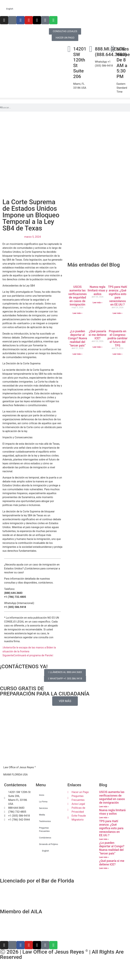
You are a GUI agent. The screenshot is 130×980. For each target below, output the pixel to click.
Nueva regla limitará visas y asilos (97, 290)
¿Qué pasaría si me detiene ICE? (97, 335)
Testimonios (45, 821)
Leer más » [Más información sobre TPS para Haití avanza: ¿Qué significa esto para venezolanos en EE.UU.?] (118, 313)
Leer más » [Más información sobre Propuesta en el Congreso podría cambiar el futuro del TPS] (118, 354)
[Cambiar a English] (65, 9)
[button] (65, 99)
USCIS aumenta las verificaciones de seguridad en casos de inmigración (77, 296)
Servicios (43, 808)
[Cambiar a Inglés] (65, 967)
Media (42, 815)
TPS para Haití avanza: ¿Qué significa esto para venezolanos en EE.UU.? (118, 296)
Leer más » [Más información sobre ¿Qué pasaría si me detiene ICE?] (98, 347)
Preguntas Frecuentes (44, 829)
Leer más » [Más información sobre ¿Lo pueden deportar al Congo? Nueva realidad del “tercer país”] (78, 354)
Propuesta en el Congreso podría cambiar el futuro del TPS (117, 338)
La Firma (43, 802)
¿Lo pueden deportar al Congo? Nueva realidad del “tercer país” (77, 338)
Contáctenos (45, 838)
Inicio (42, 795)
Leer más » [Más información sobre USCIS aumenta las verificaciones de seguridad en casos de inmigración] (78, 313)
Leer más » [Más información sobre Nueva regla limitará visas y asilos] (98, 303)
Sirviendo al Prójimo (49, 844)
